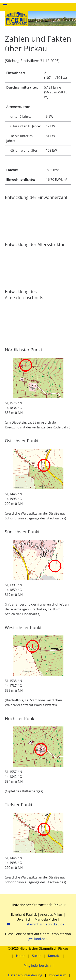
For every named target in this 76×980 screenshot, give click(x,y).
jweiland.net (38, 939)
